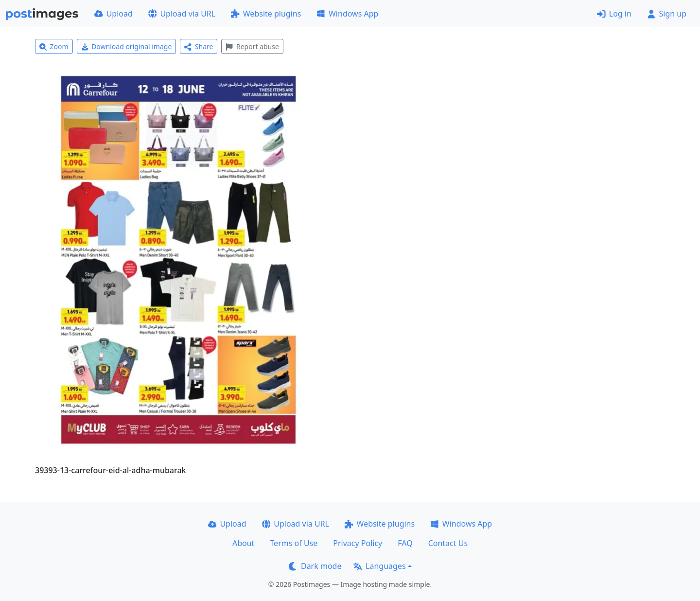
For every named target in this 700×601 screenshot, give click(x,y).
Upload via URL (182, 14)
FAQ (405, 543)
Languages (379, 566)
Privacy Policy (358, 543)
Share (199, 46)
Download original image (127, 46)
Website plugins (266, 14)
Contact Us (448, 543)
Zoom (54, 46)
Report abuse (252, 46)
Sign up (667, 14)
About (243, 543)
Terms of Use (294, 543)
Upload (114, 14)
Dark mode (315, 566)
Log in (614, 14)
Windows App (347, 14)
